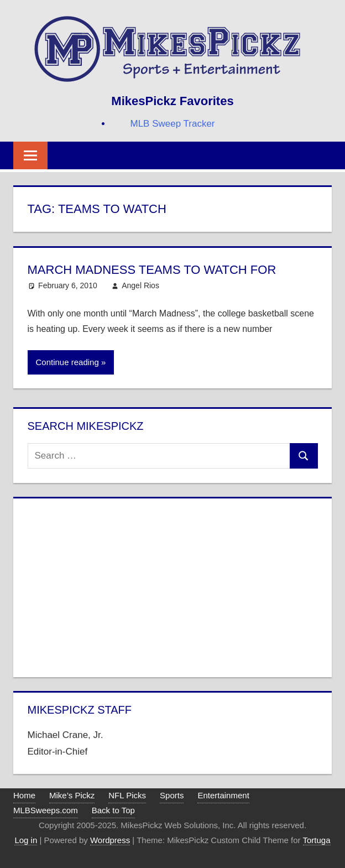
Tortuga (317, 840)
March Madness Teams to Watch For (152, 270)
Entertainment (223, 795)
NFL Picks (127, 795)
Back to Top (113, 810)
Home (24, 795)
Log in (26, 840)
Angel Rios (140, 285)
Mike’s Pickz (72, 795)
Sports (172, 795)
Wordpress (110, 840)
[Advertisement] (173, 585)
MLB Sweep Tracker (172, 124)
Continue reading (67, 362)
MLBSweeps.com (46, 810)
